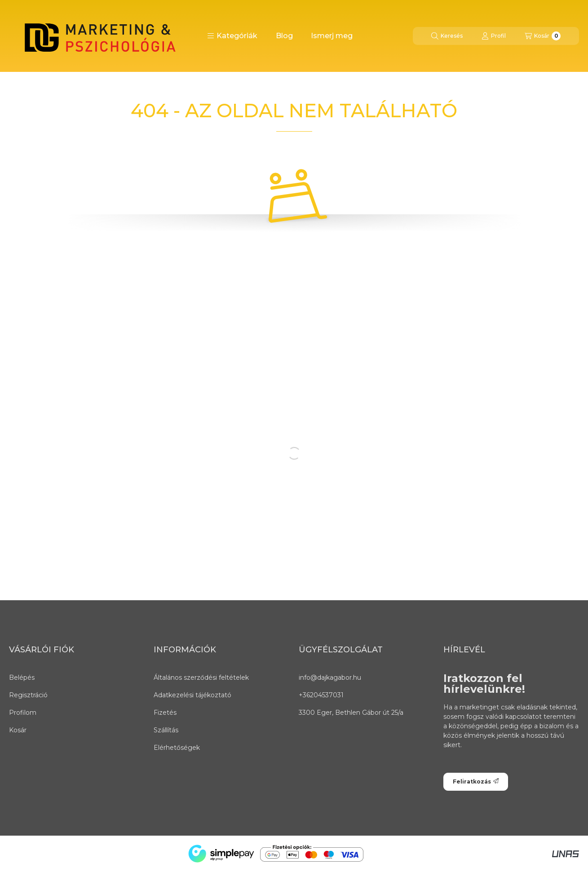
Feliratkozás (476, 782)
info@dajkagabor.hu (330, 677)
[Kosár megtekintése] (543, 36)
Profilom (23, 713)
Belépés (22, 677)
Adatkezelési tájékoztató (192, 695)
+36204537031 (321, 695)
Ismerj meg (332, 36)
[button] (232, 36)
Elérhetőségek (177, 748)
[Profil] (494, 36)
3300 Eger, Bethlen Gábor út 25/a (351, 713)
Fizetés (165, 713)
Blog (284, 36)
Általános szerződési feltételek (201, 677)
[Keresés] (447, 36)
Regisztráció (28, 695)
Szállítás (166, 730)
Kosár (18, 730)
